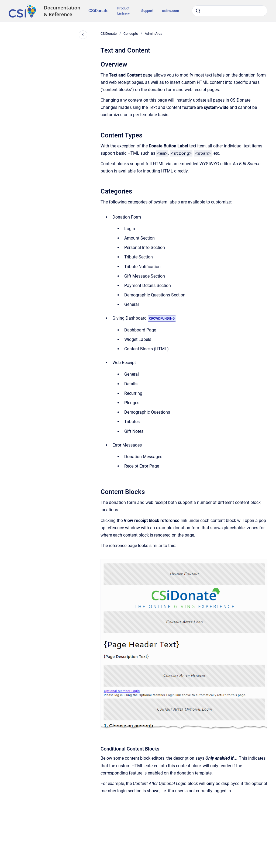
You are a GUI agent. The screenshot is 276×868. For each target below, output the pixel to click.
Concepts (131, 34)
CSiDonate (99, 11)
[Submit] (198, 11)
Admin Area (153, 34)
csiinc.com (170, 11)
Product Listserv (123, 11)
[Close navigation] (83, 35)
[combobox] (230, 11)
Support (147, 11)
